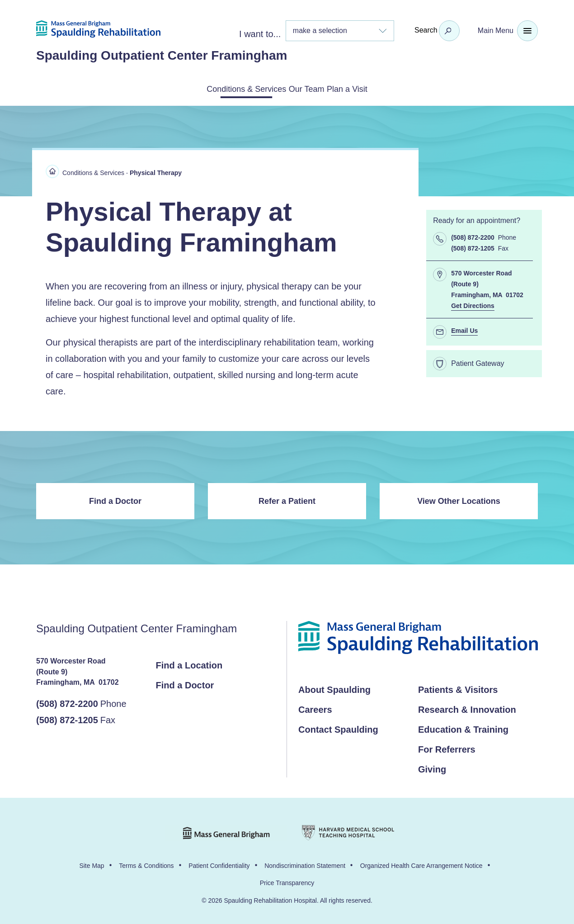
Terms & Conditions (146, 864)
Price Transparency (287, 881)
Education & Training (463, 728)
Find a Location (189, 663)
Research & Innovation (467, 708)
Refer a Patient (287, 499)
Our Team (308, 88)
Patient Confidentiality (219, 864)
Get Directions (473, 304)
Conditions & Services (224, 88)
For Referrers (447, 748)
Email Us (464, 329)
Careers (315, 708)
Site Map (92, 864)
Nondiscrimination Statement (305, 864)
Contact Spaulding (338, 728)
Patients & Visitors (458, 688)
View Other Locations (459, 499)
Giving (432, 768)
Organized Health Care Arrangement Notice (421, 864)
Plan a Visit (372, 88)
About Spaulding (334, 688)
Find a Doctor (115, 499)
